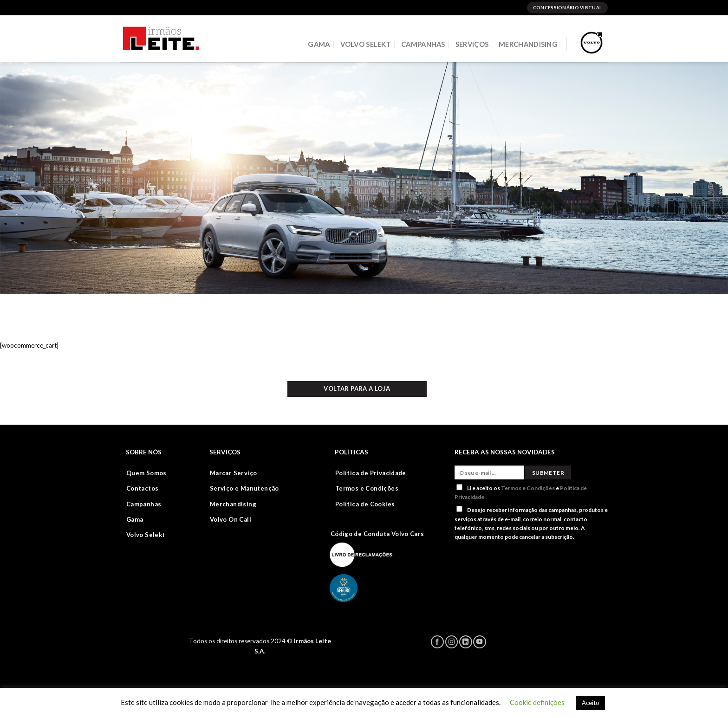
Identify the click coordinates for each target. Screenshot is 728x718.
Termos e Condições (528, 488)
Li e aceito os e (521, 492)
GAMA (319, 44)
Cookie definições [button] (537, 702)
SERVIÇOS (472, 44)
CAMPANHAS (423, 44)
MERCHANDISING (528, 44)
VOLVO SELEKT (366, 44)
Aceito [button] (591, 703)
